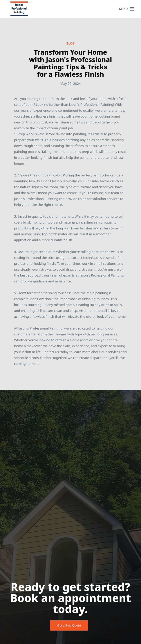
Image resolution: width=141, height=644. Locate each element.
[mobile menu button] (132, 9)
